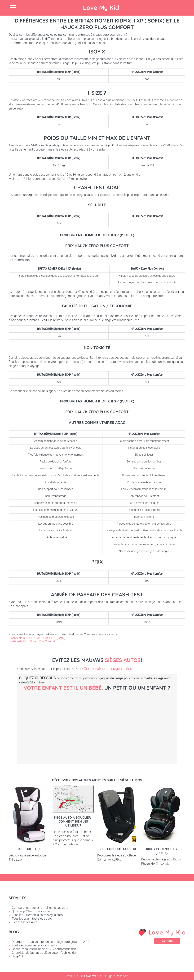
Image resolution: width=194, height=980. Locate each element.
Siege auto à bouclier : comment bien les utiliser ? (73, 821)
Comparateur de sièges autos (108, 669)
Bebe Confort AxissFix (117, 849)
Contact (167, 941)
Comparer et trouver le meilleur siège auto (40, 908)
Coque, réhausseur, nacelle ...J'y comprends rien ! (45, 949)
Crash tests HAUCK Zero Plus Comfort (32, 641)
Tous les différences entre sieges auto (37, 915)
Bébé (47, 722)
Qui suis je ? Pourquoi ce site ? (32, 911)
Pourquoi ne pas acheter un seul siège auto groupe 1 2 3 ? (51, 942)
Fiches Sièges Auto (25, 922)
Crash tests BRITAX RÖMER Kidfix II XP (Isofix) (37, 638)
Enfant (165, 722)
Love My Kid (101, 8)
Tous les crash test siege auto (32, 918)
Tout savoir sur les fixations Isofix (34, 945)
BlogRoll (17, 956)
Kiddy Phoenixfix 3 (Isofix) (162, 851)
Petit (106, 722)
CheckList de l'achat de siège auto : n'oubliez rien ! (45, 953)
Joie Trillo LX (29, 849)
